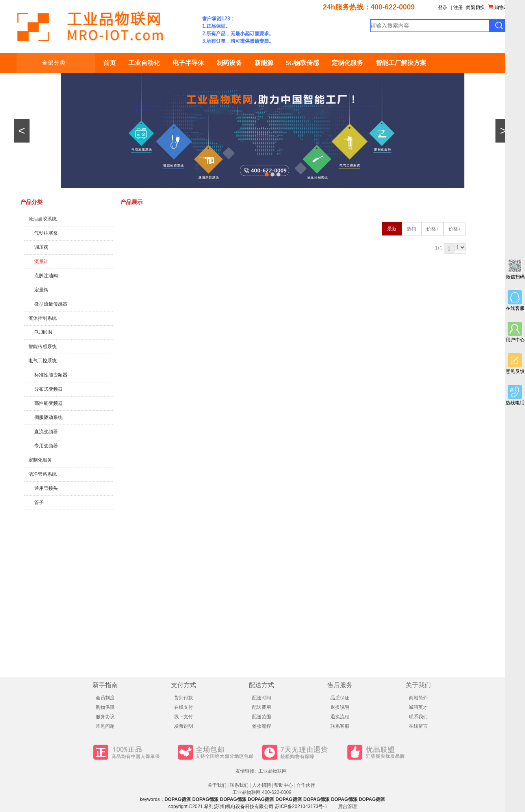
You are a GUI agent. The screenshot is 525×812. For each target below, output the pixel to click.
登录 (443, 7)
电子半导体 (188, 63)
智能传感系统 (43, 347)
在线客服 (515, 301)
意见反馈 (515, 364)
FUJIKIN (43, 332)
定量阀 (41, 290)
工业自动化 (144, 63)
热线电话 (515, 395)
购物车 (498, 7)
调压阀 (41, 247)
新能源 (264, 63)
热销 (412, 229)
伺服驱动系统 (48, 417)
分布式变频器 (48, 389)
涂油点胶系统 (43, 219)
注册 (458, 7)
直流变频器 (46, 432)
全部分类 (61, 63)
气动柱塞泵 (46, 233)
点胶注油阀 (46, 276)
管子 (39, 502)
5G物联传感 (302, 63)
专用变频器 (46, 446)
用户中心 (515, 332)
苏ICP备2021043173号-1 (301, 806)
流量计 (41, 261)
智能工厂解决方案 (401, 63)
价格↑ (432, 229)
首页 (109, 63)
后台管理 (347, 806)
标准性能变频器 (51, 375)
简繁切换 (475, 7)
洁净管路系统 (43, 474)
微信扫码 (515, 269)
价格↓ (455, 229)
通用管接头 (46, 488)
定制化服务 (347, 63)
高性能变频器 (48, 403)
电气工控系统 (43, 361)
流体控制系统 (43, 318)
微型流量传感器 (51, 304)
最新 (392, 229)
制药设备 (229, 63)
